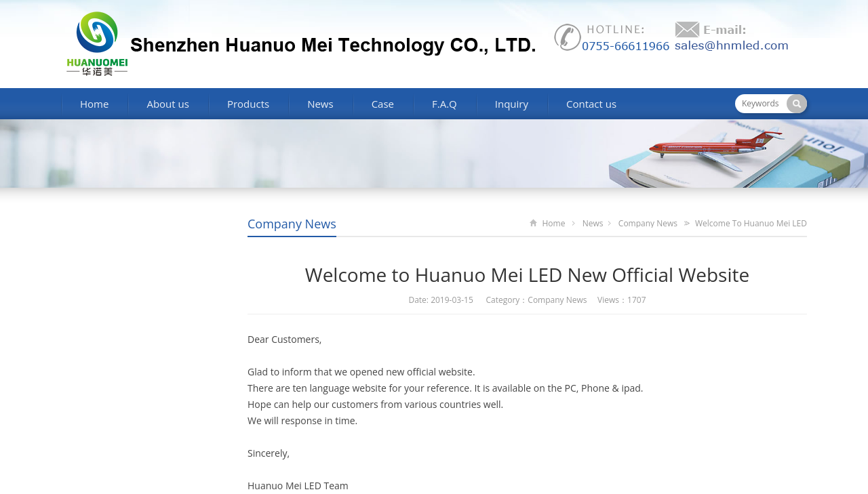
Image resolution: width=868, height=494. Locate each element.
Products (248, 104)
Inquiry (512, 104)
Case (383, 104)
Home (94, 104)
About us (167, 104)
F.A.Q (445, 104)
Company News (292, 224)
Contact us (591, 104)
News (320, 104)
